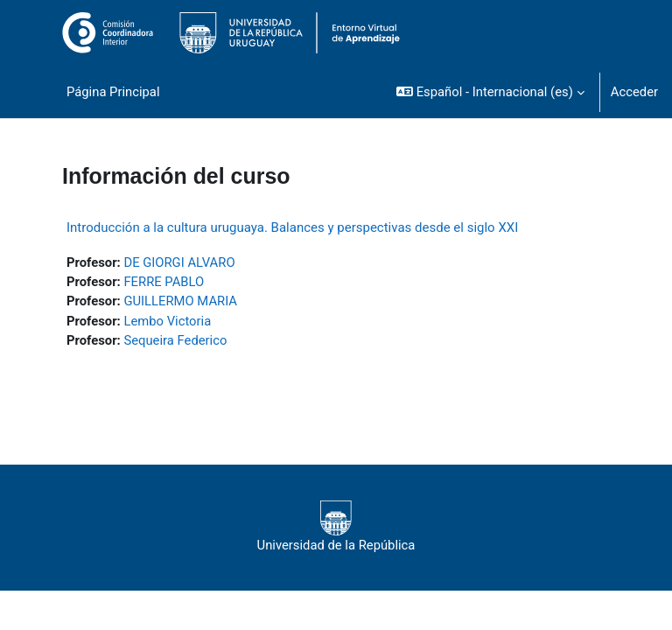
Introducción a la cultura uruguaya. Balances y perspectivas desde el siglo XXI (292, 227)
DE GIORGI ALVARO (179, 262)
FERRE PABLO (164, 282)
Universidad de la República (336, 527)
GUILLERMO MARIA (180, 301)
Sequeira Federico (175, 340)
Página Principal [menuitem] (113, 92)
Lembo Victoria (167, 321)
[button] (490, 92)
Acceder (634, 92)
